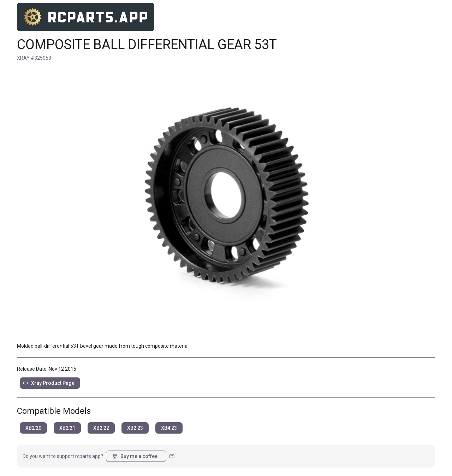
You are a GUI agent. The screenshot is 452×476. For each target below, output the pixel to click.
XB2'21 (67, 428)
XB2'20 (33, 428)
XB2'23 (135, 428)
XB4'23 (169, 428)
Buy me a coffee (135, 456)
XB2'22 (101, 428)
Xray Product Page (49, 383)
